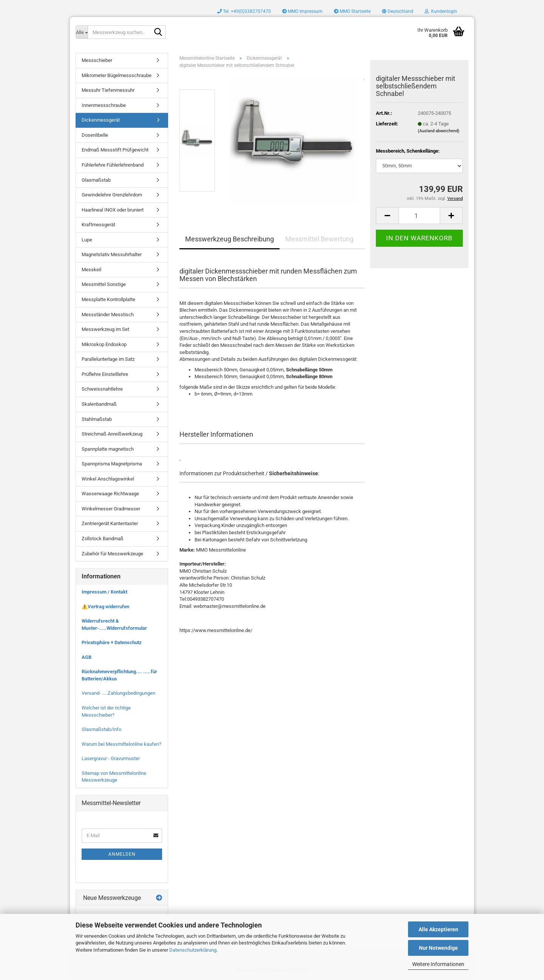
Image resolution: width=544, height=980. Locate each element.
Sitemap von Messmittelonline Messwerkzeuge (114, 777)
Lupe (87, 240)
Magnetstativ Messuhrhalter (112, 254)
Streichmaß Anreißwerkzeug (112, 434)
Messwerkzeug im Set (105, 329)
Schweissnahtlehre (102, 389)
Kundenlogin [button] (441, 11)
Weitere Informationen (438, 964)
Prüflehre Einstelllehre (105, 374)
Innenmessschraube (104, 105)
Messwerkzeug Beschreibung (229, 239)
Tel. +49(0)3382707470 (244, 11)
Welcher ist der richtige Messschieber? (106, 711)
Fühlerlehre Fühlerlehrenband (113, 165)
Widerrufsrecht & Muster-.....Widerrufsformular (114, 624)
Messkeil (91, 270)
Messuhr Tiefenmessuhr (108, 90)
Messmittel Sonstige (104, 284)
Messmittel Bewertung (319, 239)
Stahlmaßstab (97, 419)
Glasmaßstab (96, 180)
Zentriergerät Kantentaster (110, 523)
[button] (398, 11)
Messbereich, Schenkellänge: (408, 151)
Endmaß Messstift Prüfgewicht (115, 150)
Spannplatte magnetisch (108, 449)
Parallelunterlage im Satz (108, 359)
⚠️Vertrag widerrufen (105, 607)
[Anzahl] (419, 216)
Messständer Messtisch (108, 315)
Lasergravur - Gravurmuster (111, 758)
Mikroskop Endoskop (104, 344)
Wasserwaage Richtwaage (110, 494)
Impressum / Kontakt (104, 592)
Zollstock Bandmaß (103, 539)
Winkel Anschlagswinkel (108, 479)
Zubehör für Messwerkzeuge (112, 554)
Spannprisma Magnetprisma (112, 464)
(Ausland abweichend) (439, 131)
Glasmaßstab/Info (101, 729)
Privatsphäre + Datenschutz (112, 642)
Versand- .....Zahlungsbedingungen (118, 693)
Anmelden (122, 854)
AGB (87, 657)
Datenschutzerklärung (193, 950)
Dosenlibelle (95, 135)
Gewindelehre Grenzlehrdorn (112, 195)
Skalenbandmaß (99, 404)
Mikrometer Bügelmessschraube (117, 75)
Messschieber (97, 60)
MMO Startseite (352, 11)
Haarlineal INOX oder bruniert (113, 210)
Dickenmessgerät (101, 120)
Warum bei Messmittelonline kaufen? (121, 744)
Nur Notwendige (438, 948)
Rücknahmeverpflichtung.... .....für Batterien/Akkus (119, 675)
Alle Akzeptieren (438, 929)
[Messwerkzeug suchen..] (82, 32)
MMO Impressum (302, 11)
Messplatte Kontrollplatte (108, 299)
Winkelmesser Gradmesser (111, 509)
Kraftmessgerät (98, 225)
